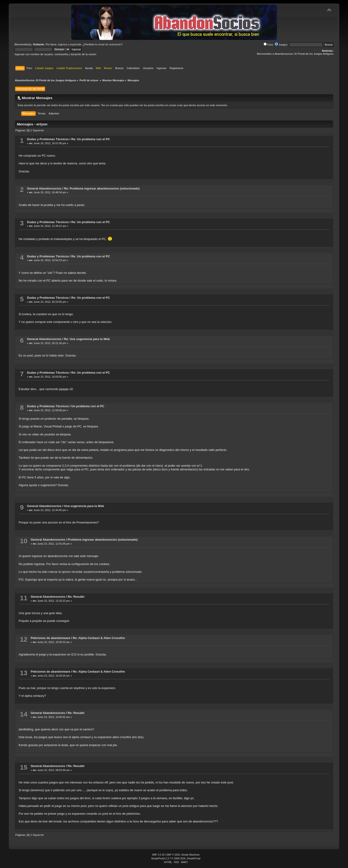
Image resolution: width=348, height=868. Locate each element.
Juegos (281, 45)
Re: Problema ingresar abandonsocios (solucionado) (102, 188)
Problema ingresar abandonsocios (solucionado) (103, 540)
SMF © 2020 (173, 855)
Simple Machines (190, 855)
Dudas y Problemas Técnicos (48, 139)
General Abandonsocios (44, 188)
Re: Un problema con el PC (91, 139)
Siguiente (38, 130)
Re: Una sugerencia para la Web (87, 339)
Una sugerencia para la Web (84, 506)
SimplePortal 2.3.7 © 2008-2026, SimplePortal (176, 858)
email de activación (110, 44)
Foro (268, 45)
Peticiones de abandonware (50, 638)
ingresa (62, 44)
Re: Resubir (76, 597)
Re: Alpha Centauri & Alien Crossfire (99, 638)
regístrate (76, 44)
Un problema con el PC (88, 406)
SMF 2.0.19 (158, 855)
